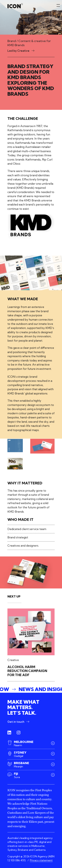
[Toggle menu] (58, 15)
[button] (31, 689)
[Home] (15, 6)
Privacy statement (41, 860)
